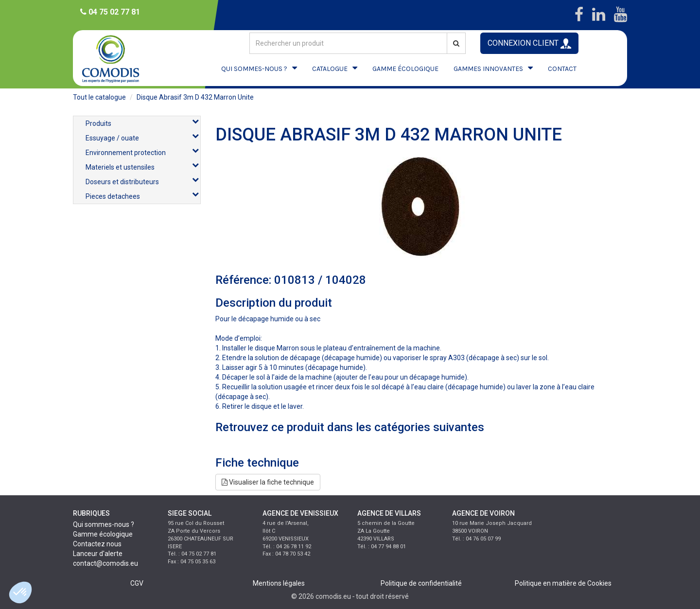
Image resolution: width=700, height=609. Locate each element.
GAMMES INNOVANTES (488, 69)
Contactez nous (97, 544)
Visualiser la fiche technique (268, 482)
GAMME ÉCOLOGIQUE (405, 69)
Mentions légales (279, 583)
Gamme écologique (103, 534)
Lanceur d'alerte (98, 554)
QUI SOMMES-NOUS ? (254, 69)
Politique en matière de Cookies (563, 583)
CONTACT (562, 69)
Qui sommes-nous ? (104, 524)
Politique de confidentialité (421, 583)
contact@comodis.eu (105, 563)
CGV (137, 583)
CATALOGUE (330, 69)
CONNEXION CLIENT (529, 43)
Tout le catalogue (99, 97)
